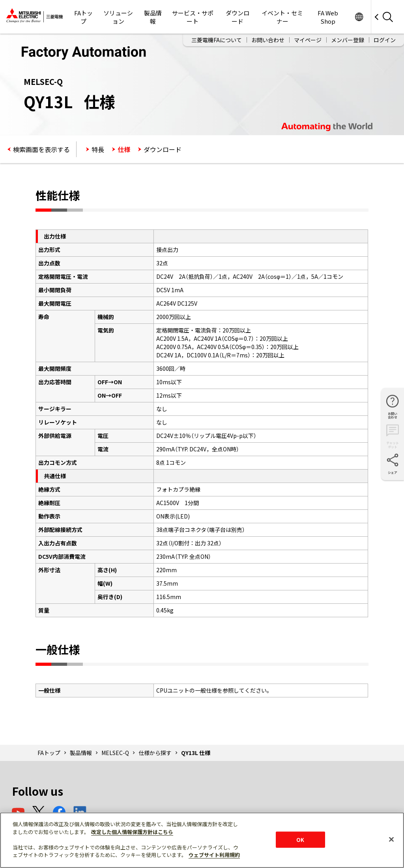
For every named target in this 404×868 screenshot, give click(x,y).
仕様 (124, 149)
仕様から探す (155, 753)
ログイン (385, 40)
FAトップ (83, 17)
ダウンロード (238, 17)
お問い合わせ (268, 40)
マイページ (308, 40)
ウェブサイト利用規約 (214, 855)
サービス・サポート (193, 17)
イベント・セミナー (282, 17)
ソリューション (118, 17)
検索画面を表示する (41, 149)
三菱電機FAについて (217, 40)
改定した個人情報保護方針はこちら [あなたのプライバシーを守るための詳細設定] (132, 832)
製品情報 (153, 17)
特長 (98, 149)
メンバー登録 (348, 40)
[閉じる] (391, 839)
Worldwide (359, 17)
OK (300, 839)
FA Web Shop (328, 17)
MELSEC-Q (115, 753)
